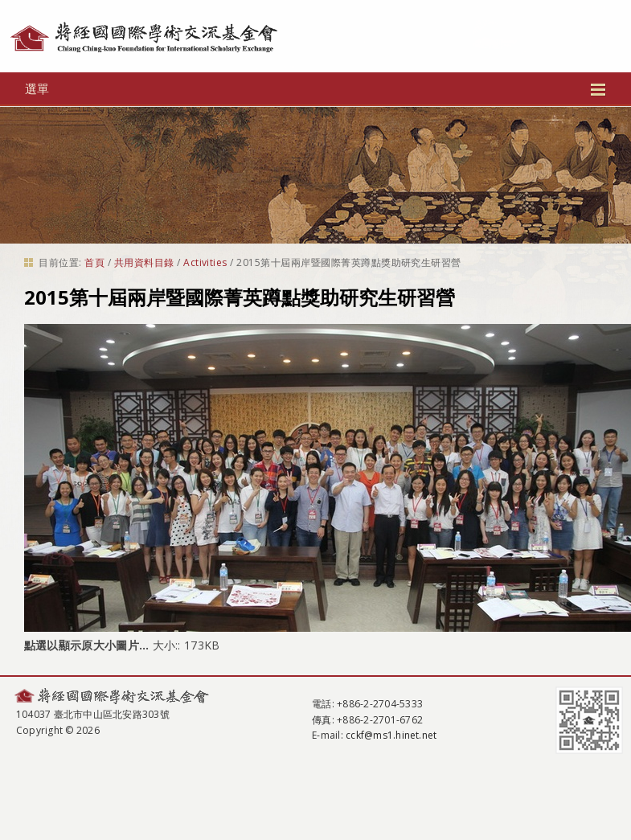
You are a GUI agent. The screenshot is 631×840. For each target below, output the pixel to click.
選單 (315, 88)
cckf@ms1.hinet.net (391, 735)
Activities (205, 262)
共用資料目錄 (144, 262)
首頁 (94, 262)
